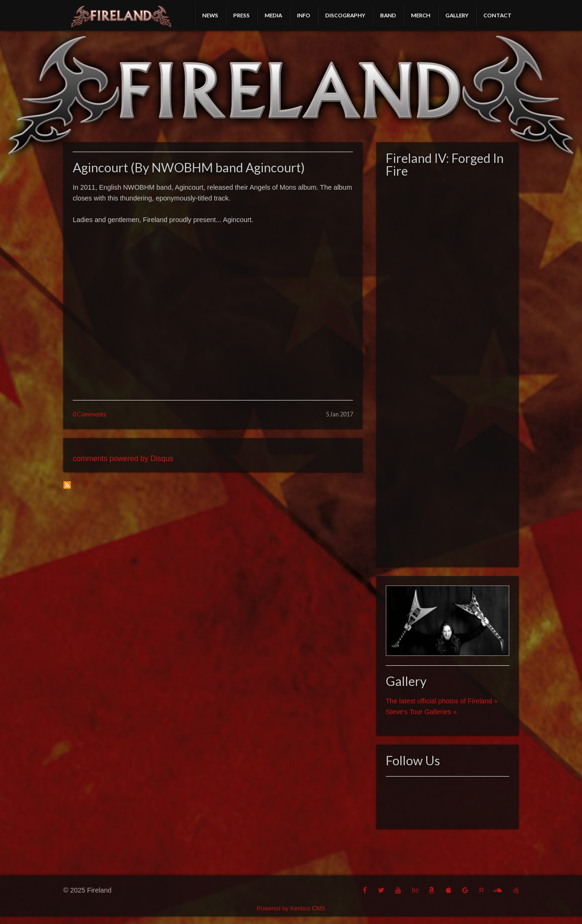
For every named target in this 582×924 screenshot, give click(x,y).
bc (415, 890)
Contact (498, 15)
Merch (421, 15)
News (210, 15)
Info (304, 15)
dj (516, 890)
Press (241, 15)
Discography (345, 15)
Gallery (457, 15)
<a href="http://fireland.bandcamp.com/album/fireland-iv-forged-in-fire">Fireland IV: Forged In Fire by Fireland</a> (448, 370)
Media (273, 15)
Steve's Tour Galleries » (421, 712)
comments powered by (123, 458)
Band (388, 15)
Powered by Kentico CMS (291, 908)
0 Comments (89, 414)
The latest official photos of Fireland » (442, 701)
